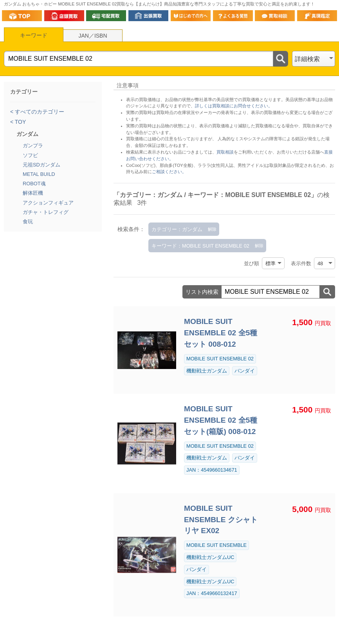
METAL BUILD (39, 174)
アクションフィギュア (48, 203)
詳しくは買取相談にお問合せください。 (234, 106)
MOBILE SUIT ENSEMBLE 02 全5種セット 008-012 (221, 333)
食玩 (28, 222)
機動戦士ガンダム (207, 371)
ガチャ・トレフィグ (46, 212)
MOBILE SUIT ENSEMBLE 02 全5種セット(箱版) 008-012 (221, 420)
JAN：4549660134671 (212, 470)
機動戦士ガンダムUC (210, 557)
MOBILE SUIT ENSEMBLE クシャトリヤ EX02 (221, 520)
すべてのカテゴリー (39, 112)
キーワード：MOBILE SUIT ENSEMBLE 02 (200, 246)
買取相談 (225, 152)
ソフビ (30, 155)
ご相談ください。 (169, 172)
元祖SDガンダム (41, 165)
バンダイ (245, 371)
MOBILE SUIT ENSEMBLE (216, 545)
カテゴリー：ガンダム (177, 229)
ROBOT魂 (34, 184)
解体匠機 (33, 193)
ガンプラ (33, 146)
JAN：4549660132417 (212, 593)
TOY (20, 122)
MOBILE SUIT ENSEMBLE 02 (220, 359)
